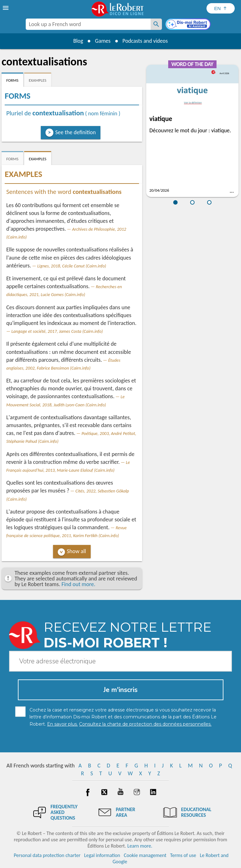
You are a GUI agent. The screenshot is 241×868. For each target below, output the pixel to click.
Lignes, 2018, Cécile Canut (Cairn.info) (72, 266)
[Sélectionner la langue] (221, 8)
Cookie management (145, 855)
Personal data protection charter (47, 855)
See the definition (75, 132)
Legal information (102, 855)
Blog (77, 41)
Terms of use (183, 855)
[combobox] (88, 24)
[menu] (6, 8)
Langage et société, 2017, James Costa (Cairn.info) (57, 331)
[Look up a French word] (156, 24)
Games (102, 41)
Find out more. (78, 584)
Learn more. (140, 846)
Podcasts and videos (146, 41)
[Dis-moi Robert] (189, 25)
